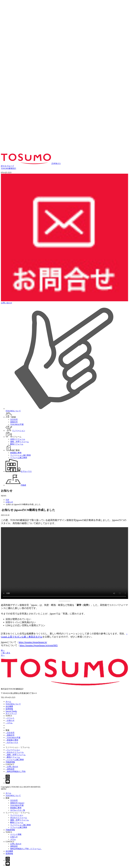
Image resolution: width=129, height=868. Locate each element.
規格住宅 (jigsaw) (17, 803)
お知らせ (9, 502)
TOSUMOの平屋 (17, 805)
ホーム (8, 702)
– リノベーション (13, 750)
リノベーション (17, 815)
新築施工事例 (16, 808)
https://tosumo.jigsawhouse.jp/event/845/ (39, 645)
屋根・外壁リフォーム (20, 820)
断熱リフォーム (17, 822)
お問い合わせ (16, 844)
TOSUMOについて (13, 704)
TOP (7, 500)
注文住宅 (14, 800)
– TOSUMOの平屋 (13, 738)
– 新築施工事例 (12, 740)
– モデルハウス (12, 742)
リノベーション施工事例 (20, 825)
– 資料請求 (10, 769)
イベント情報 (16, 834)
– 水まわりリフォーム (15, 752)
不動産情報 (10, 762)
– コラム (9, 723)
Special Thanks (11, 711)
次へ (3, 655)
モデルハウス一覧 (18, 810)
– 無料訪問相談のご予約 (16, 771)
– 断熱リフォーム (13, 757)
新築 (7, 730)
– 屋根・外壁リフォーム (16, 755)
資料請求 (14, 846)
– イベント (10, 718)
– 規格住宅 (10, 735)
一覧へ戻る (6, 653)
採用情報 (9, 709)
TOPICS (9, 716)
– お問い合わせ (12, 767)
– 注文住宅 (10, 733)
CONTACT (10, 764)
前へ (3, 650)
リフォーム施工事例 (19, 827)
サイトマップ (11, 713)
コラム (13, 839)
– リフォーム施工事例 (15, 760)
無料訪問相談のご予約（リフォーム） (26, 849)
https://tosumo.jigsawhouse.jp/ (33, 642)
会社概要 (9, 706)
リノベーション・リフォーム (18, 747)
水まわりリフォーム (19, 818)
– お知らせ (10, 720)
